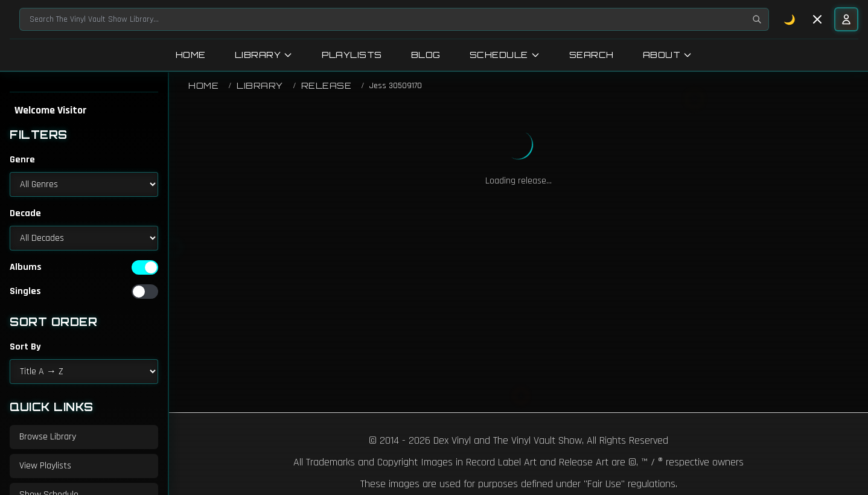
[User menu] (846, 19)
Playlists (352, 55)
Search (592, 55)
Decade (25, 213)
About (668, 55)
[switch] (145, 267)
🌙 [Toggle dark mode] (790, 19)
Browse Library (48, 437)
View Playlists (45, 466)
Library (264, 55)
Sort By (25, 347)
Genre (22, 160)
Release (327, 85)
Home (191, 55)
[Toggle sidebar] (817, 19)
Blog (426, 55)
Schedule (505, 55)
